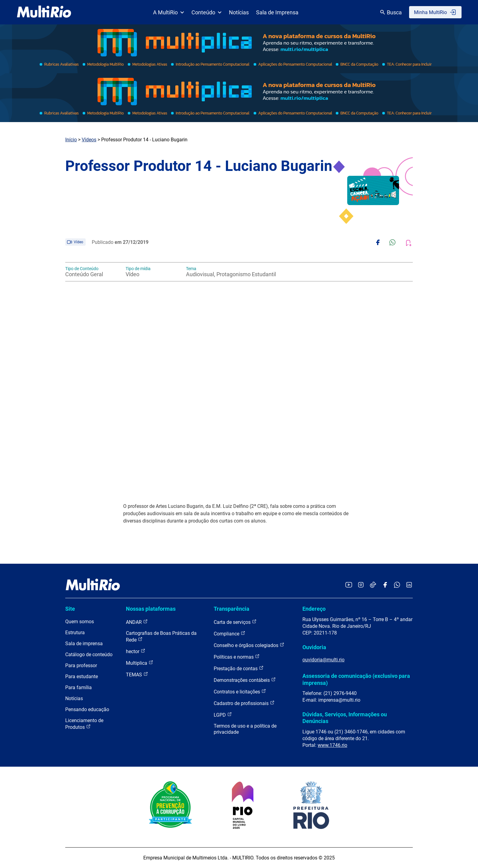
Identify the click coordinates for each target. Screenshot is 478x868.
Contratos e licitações (240, 691)
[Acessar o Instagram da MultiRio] (361, 585)
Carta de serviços (235, 622)
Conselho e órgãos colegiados (249, 645)
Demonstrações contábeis (245, 680)
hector (136, 651)
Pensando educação (87, 709)
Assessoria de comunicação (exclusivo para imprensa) (356, 679)
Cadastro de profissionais (244, 703)
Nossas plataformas (151, 609)
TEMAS (137, 674)
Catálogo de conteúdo (89, 655)
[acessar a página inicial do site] (44, 12)
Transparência (232, 609)
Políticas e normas (237, 657)
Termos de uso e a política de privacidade (245, 729)
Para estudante (82, 676)
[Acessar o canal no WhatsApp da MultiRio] (397, 585)
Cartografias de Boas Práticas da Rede (161, 637)
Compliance (230, 633)
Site (70, 609)
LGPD (223, 715)
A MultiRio (169, 12)
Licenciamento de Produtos (84, 724)
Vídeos (89, 140)
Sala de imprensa (84, 644)
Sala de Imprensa (277, 12)
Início (71, 140)
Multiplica (140, 663)
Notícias (239, 12)
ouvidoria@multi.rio (323, 660)
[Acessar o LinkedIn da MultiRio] (409, 585)
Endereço (314, 609)
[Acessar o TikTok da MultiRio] (373, 585)
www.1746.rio (332, 745)
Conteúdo (207, 12)
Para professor (81, 665)
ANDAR (137, 622)
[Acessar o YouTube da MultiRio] (349, 585)
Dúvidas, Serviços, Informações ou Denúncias (345, 718)
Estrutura (75, 633)
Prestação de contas (239, 668)
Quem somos (80, 622)
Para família (78, 687)
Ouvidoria (314, 647)
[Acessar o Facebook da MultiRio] (385, 585)
